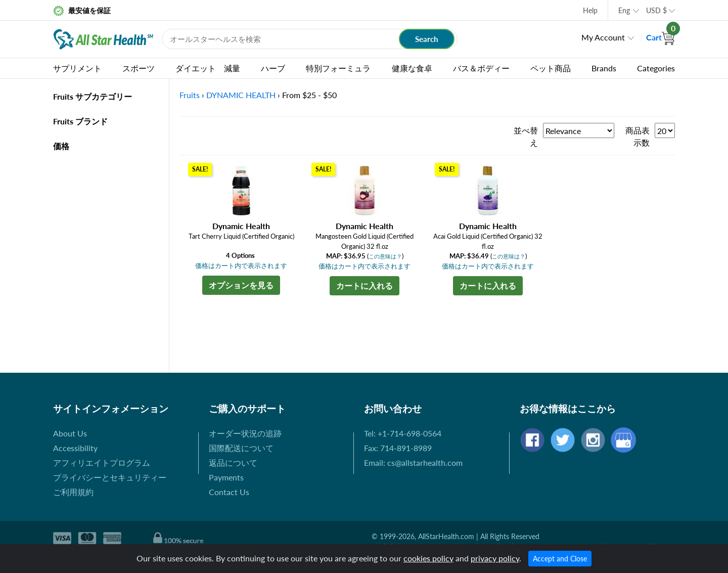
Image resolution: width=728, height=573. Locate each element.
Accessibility (75, 448)
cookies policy (428, 558)
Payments (226, 477)
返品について (233, 462)
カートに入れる (365, 285)
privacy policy (495, 558)
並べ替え (526, 136)
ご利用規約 (73, 492)
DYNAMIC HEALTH (241, 95)
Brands (604, 68)
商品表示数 (638, 136)
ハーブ (273, 68)
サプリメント (77, 68)
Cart (661, 37)
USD (656, 10)
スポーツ (139, 68)
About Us (70, 433)
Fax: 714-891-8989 (398, 448)
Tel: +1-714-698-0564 (403, 433)
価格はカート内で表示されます (241, 266)
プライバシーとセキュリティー (110, 477)
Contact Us (229, 492)
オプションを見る (241, 285)
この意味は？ (385, 256)
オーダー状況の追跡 (245, 433)
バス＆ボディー (481, 68)
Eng (624, 10)
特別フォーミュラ (338, 68)
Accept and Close (560, 559)
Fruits (190, 95)
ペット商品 (551, 68)
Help (590, 10)
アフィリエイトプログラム (102, 462)
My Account (603, 37)
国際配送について (241, 448)
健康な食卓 (412, 68)
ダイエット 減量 (208, 68)
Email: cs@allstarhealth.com (413, 462)
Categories (656, 68)
